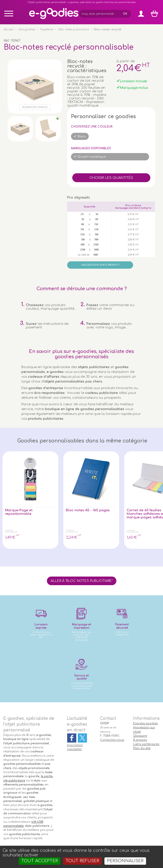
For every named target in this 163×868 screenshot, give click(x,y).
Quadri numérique (92, 157)
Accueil (9, 29)
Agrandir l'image (35, 107)
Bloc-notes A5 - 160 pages (88, 510)
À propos (140, 740)
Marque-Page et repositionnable (19, 512)
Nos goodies (27, 29)
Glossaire (140, 736)
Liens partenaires (146, 744)
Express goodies (145, 723)
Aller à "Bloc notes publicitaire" (82, 581)
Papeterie (47, 29)
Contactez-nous (112, 740)
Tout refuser (82, 861)
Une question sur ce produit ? (100, 265)
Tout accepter (40, 861)
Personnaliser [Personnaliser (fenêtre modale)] (125, 861)
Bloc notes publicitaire (74, 29)
